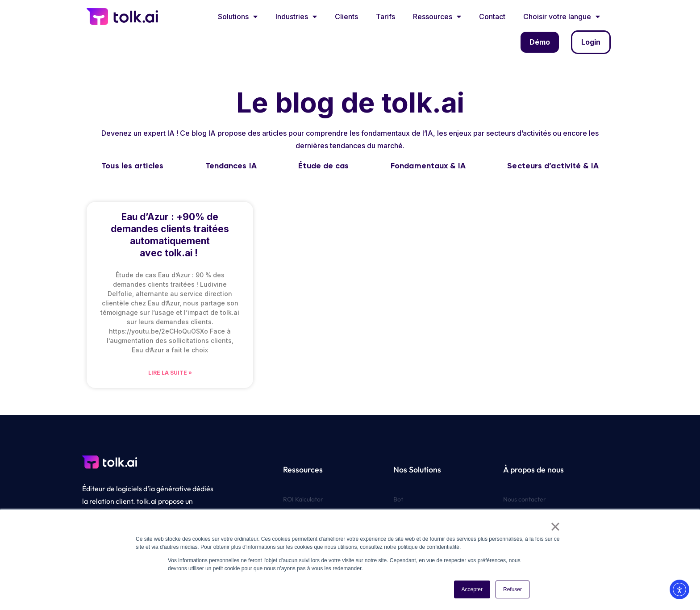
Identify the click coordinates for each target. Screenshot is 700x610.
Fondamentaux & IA (428, 166)
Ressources (437, 17)
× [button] (555, 526)
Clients (346, 17)
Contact (492, 17)
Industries (296, 17)
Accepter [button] (472, 589)
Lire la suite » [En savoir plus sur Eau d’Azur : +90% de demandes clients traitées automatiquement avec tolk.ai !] (170, 373)
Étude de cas (323, 166)
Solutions (238, 17)
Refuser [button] (512, 589)
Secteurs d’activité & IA (553, 166)
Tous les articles (132, 166)
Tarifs (385, 17)
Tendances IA (231, 166)
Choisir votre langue (562, 17)
